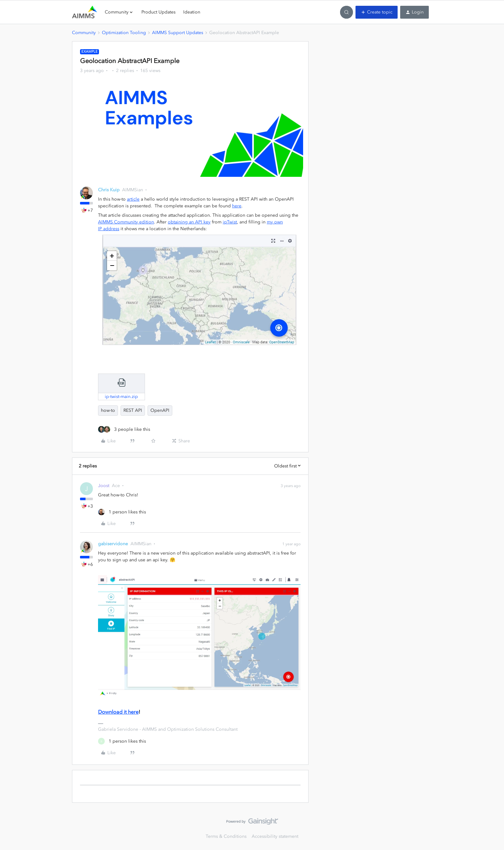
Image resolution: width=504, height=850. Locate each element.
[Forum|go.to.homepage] (85, 12)
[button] (377, 12)
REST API (133, 410)
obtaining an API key (189, 222)
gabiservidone (113, 544)
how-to (108, 410)
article (133, 199)
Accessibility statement (275, 836)
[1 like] (122, 512)
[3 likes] (124, 429)
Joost (104, 486)
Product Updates (158, 12)
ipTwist (230, 222)
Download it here (118, 712)
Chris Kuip (109, 190)
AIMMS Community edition (126, 222)
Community (84, 33)
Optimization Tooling (124, 33)
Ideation (192, 12)
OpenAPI (160, 410)
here (237, 206)
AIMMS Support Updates (178, 33)
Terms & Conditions (226, 836)
